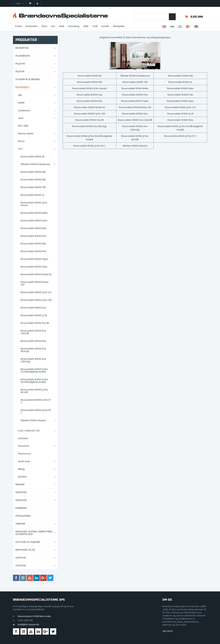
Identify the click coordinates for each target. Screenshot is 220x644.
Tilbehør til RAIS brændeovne (135, 76)
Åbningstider (119, 26)
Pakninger (21, 508)
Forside (18, 26)
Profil (95, 26)
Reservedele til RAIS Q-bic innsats (90, 88)
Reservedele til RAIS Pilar (90, 101)
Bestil (62, 26)
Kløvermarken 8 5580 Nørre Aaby (34, 616)
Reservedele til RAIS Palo (180, 95)
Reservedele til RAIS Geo (135, 114)
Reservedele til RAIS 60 (90, 76)
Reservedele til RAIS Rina (180, 120)
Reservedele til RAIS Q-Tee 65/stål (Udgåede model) (89, 138)
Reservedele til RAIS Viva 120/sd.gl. (135, 128)
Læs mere (168, 631)
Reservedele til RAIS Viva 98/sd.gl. (90, 126)
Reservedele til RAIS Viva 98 (89, 120)
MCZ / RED (23, 126)
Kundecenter (31, 26)
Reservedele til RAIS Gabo (180, 88)
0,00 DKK (197, 17)
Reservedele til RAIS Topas (135, 101)
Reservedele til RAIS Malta (135, 88)
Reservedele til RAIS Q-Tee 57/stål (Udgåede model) (180, 128)
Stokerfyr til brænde (28, 79)
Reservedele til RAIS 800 (89, 82)
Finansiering (74, 26)
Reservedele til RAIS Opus (180, 101)
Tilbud (44, 26)
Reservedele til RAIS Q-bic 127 (180, 107)
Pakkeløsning (23, 516)
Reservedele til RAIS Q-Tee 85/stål (135, 138)
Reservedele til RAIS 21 (180, 82)
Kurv (53, 26)
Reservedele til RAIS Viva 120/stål (135, 120)
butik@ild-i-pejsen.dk (28, 624)
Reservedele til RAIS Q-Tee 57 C (180, 136)
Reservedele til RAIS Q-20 (180, 114)
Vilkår (86, 26)
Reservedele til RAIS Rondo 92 (90, 107)
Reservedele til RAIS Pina (135, 95)
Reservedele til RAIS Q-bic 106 (90, 114)
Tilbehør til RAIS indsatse (135, 146)
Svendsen (23, 438)
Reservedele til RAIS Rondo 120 (135, 107)
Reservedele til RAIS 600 (180, 76)
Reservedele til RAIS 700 (135, 82)
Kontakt (105, 26)
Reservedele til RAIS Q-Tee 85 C (89, 146)
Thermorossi (25, 454)
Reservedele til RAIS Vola (89, 95)
